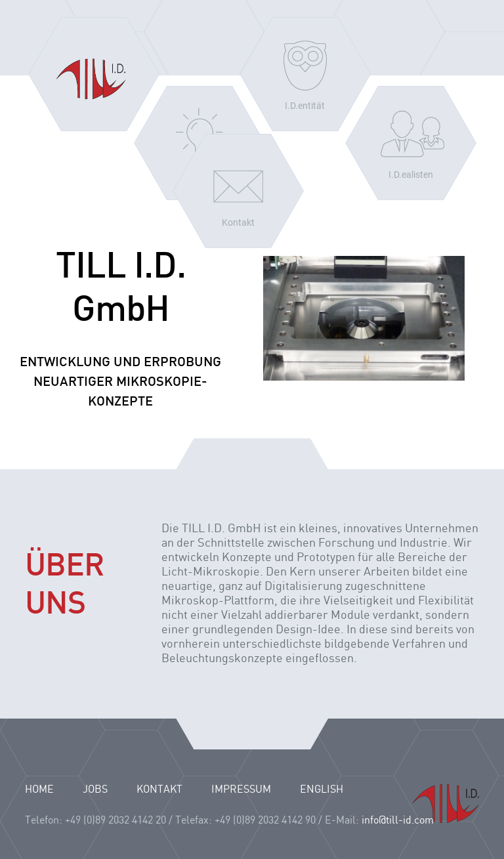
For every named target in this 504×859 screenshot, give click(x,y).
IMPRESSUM (241, 790)
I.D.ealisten (411, 175)
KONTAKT (159, 790)
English (322, 790)
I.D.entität (305, 106)
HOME (39, 790)
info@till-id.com (398, 821)
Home (94, 74)
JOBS (95, 790)
